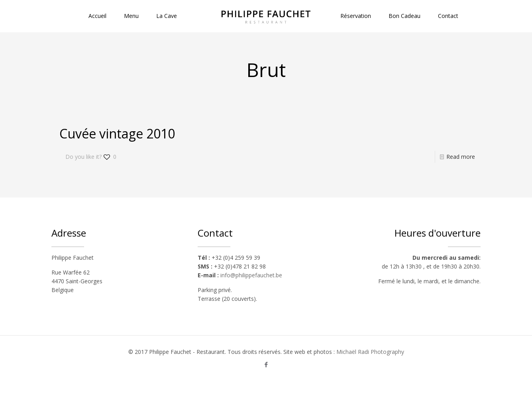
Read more (461, 157)
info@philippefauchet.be (251, 275)
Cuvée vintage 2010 (117, 133)
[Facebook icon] (266, 364)
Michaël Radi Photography (370, 352)
